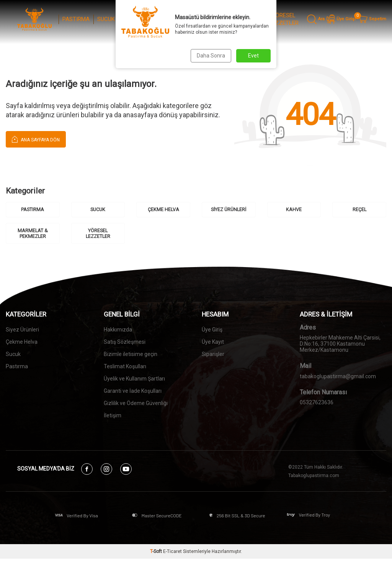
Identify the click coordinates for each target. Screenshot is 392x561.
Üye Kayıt (213, 343)
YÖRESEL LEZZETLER (284, 19)
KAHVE (190, 19)
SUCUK (106, 19)
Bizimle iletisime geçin (131, 355)
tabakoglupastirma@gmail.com (338, 377)
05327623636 (317, 403)
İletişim (113, 416)
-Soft (157, 554)
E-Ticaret (172, 554)
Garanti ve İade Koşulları (133, 392)
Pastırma (17, 367)
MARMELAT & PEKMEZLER (246, 19)
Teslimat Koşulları (125, 367)
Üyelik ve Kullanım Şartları (134, 379)
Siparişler (213, 355)
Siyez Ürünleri (22, 330)
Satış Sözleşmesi (125, 343)
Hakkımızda (118, 330)
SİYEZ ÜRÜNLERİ (160, 19)
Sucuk (13, 355)
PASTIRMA (76, 19)
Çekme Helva (22, 343)
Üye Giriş (212, 330)
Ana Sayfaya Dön (36, 139)
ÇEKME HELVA (131, 19)
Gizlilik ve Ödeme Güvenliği (136, 404)
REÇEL (214, 19)
